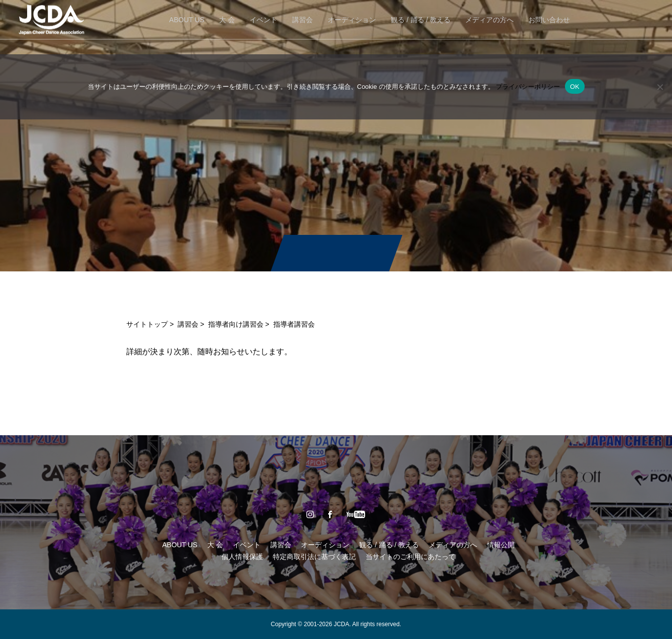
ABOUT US (187, 20)
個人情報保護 (242, 557)
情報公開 (501, 545)
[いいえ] (660, 87)
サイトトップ (147, 324)
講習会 (302, 20)
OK (575, 87)
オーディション (352, 20)
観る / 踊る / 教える (421, 20)
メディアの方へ (489, 20)
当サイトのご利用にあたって (411, 557)
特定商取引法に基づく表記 (314, 557)
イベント (263, 20)
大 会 (227, 20)
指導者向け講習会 (236, 324)
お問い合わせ (549, 20)
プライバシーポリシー (528, 87)
